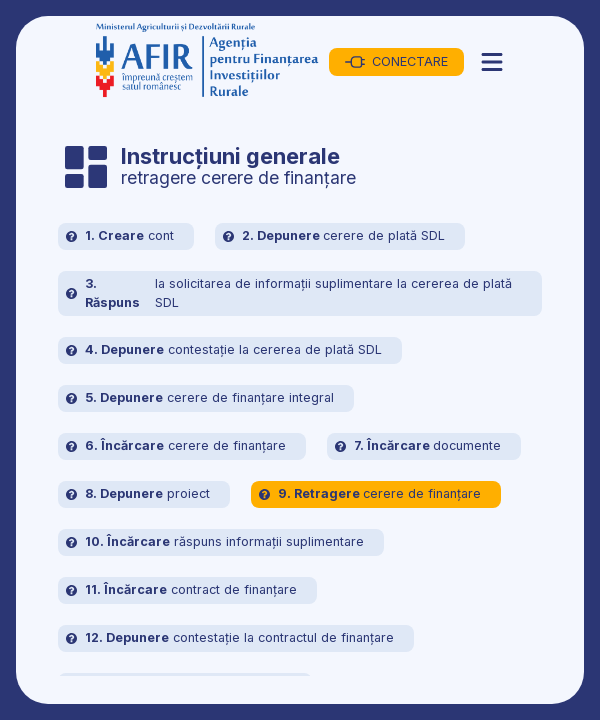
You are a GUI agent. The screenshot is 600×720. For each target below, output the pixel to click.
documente (418, 446)
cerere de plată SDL (334, 236)
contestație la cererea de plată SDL (224, 350)
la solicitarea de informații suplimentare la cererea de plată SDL (289, 294)
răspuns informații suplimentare (215, 542)
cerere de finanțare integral (200, 398)
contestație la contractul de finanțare (230, 638)
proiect (138, 494)
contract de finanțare (181, 590)
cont (120, 236)
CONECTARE (396, 62)
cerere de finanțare (176, 446)
